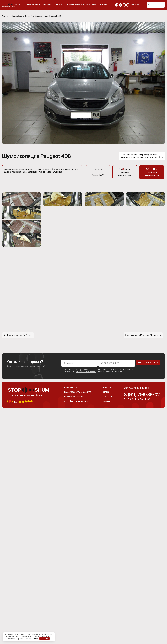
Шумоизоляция (31, 5)
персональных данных (75, 599)
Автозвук (46, 5)
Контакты (103, 5)
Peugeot (32, 16)
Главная (6, 16)
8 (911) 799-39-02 (142, 623)
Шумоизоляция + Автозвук (77, 625)
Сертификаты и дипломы (76, 630)
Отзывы (93, 5)
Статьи (106, 620)
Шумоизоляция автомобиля (78, 620)
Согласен (45, 638)
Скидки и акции (81, 5)
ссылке (35, 638)
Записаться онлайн (154, 5)
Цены (56, 5)
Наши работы (65, 5)
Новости (107, 616)
